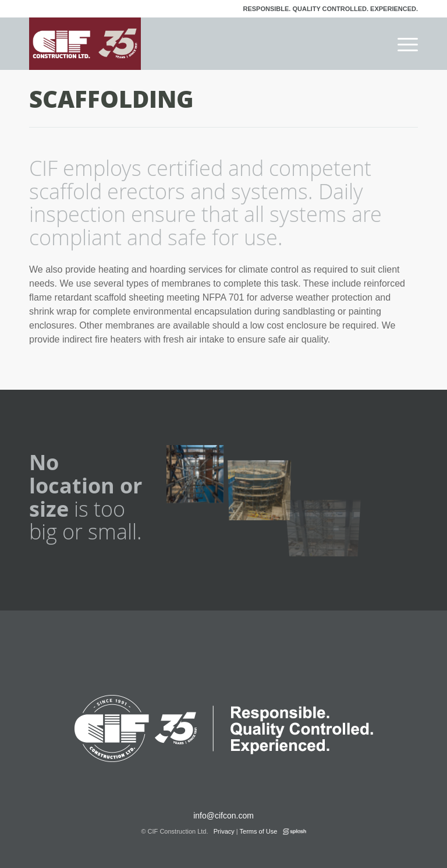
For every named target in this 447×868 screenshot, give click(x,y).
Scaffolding (111, 98)
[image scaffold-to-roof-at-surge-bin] (199, 472)
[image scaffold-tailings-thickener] (264, 472)
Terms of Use (259, 831)
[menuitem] (402, 44)
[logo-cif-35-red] (85, 44)
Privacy (224, 831)
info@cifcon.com (223, 816)
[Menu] (402, 44)
